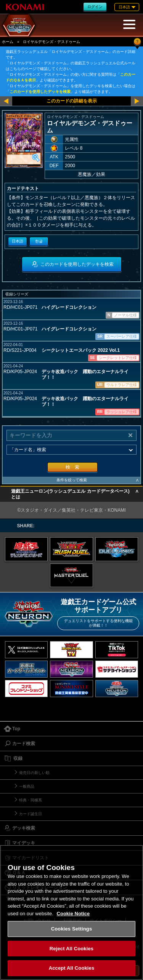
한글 (39, 241)
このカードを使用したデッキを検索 (40, 92)
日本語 (18, 241)
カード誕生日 (31, 814)
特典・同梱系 (31, 800)
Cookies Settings (72, 929)
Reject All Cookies (71, 949)
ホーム (8, 42)
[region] (71, 912)
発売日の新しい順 (34, 773)
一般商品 (27, 786)
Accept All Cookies (72, 968)
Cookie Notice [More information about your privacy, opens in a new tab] (73, 914)
